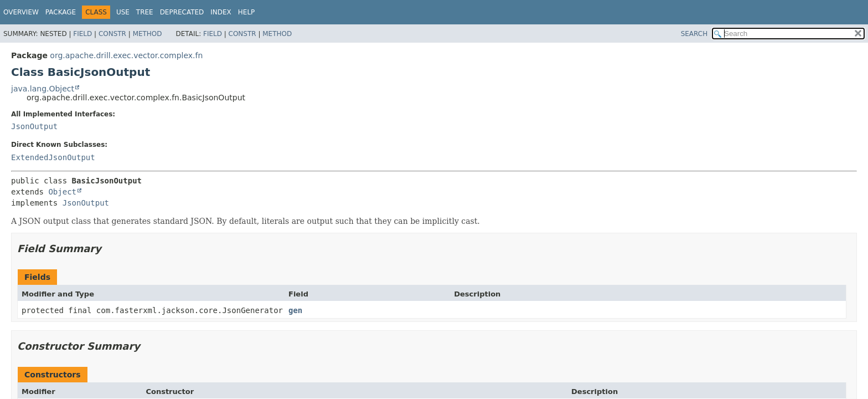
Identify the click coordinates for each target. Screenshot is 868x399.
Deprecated (182, 12)
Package (61, 12)
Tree (145, 12)
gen (295, 310)
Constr (112, 34)
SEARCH (694, 34)
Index (221, 12)
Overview (21, 12)
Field (82, 34)
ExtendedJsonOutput (53, 157)
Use (123, 12)
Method (148, 34)
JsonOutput (34, 126)
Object (62, 192)
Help (247, 12)
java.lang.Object (43, 89)
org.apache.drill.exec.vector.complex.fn (126, 55)
